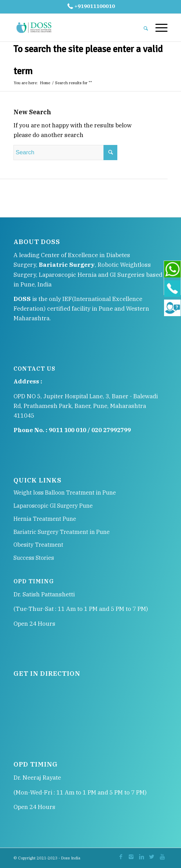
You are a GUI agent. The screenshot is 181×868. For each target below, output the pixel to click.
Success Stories (34, 558)
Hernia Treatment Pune (45, 519)
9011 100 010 (67, 430)
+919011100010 (90, 6)
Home (45, 83)
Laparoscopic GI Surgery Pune (53, 506)
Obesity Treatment (38, 545)
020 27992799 (111, 430)
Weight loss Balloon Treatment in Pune (65, 492)
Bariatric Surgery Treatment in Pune (62, 532)
